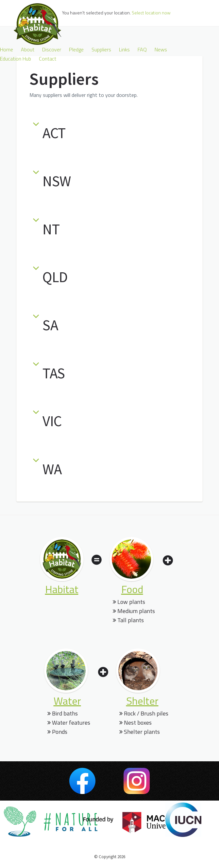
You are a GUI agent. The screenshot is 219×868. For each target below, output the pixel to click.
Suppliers (101, 49)
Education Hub (16, 59)
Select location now (151, 13)
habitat (62, 589)
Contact (48, 59)
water (67, 701)
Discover (52, 49)
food (132, 589)
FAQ (142, 49)
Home (7, 49)
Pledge (76, 49)
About (28, 49)
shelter (142, 701)
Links (124, 49)
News (161, 49)
